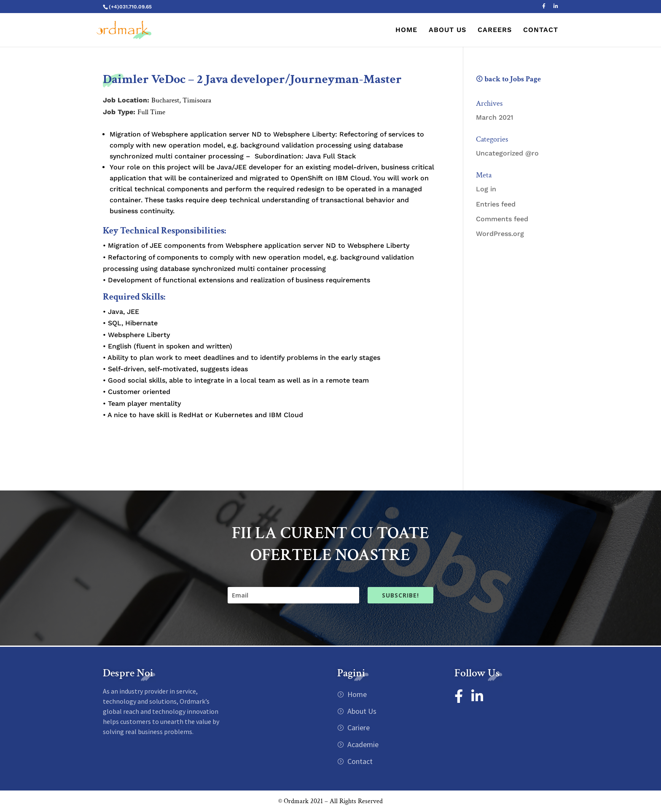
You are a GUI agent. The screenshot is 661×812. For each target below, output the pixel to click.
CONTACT (541, 30)
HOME (406, 30)
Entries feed (496, 204)
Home (356, 694)
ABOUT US (447, 30)
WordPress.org (500, 234)
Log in (486, 189)
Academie (362, 744)
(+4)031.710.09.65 (130, 7)
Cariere (358, 728)
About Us (361, 711)
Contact (359, 761)
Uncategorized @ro (507, 153)
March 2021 (494, 117)
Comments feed (502, 219)
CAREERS (495, 30)
